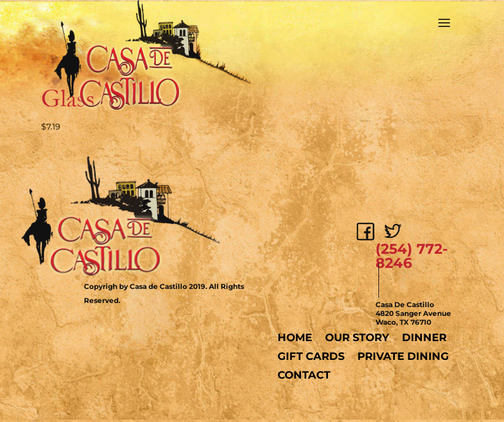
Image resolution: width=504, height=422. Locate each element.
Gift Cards (311, 356)
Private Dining (403, 356)
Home (295, 338)
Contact (304, 375)
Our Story (357, 338)
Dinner (424, 338)
